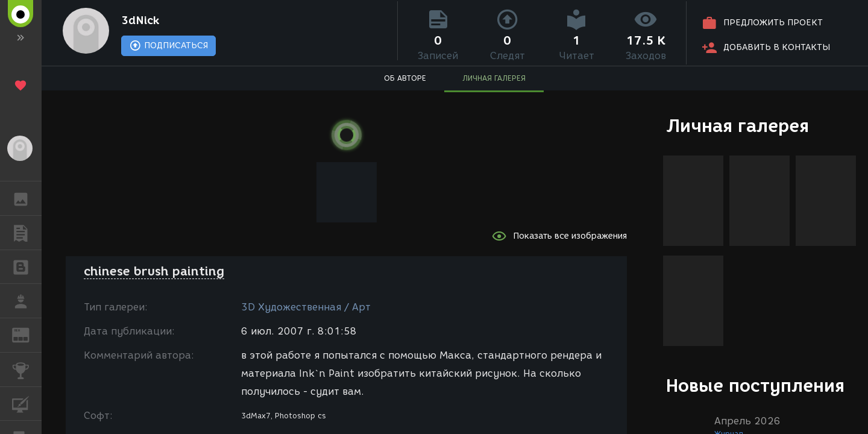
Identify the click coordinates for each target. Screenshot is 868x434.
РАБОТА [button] (27, 301)
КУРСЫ (27, 403)
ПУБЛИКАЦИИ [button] (27, 233)
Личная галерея (737, 126)
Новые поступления (755, 385)
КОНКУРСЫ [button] (27, 370)
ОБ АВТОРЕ (405, 82)
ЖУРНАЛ (27, 334)
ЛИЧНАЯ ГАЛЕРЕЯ (494, 82)
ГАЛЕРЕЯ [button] (27, 198)
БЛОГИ (27, 266)
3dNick (149, 22)
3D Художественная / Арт (306, 307)
